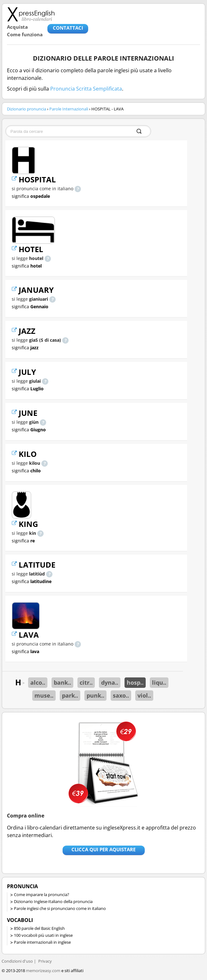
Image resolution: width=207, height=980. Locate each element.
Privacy (45, 961)
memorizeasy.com (43, 971)
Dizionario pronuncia (27, 109)
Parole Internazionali (69, 109)
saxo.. (121, 695)
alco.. (38, 682)
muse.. (44, 695)
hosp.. (135, 682)
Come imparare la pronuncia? (42, 894)
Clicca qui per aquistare (103, 849)
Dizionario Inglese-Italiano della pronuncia (53, 901)
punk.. (95, 695)
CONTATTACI (68, 28)
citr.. (86, 682)
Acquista (17, 27)
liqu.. (159, 682)
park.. (70, 695)
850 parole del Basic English (39, 928)
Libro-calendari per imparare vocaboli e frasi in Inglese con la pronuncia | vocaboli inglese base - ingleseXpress (31, 14)
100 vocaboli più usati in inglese (43, 935)
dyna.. (110, 682)
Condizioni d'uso (17, 961)
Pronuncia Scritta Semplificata (86, 89)
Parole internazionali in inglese (42, 942)
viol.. (144, 695)
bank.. (62, 682)
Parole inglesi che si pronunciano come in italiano (60, 908)
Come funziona (25, 34)
